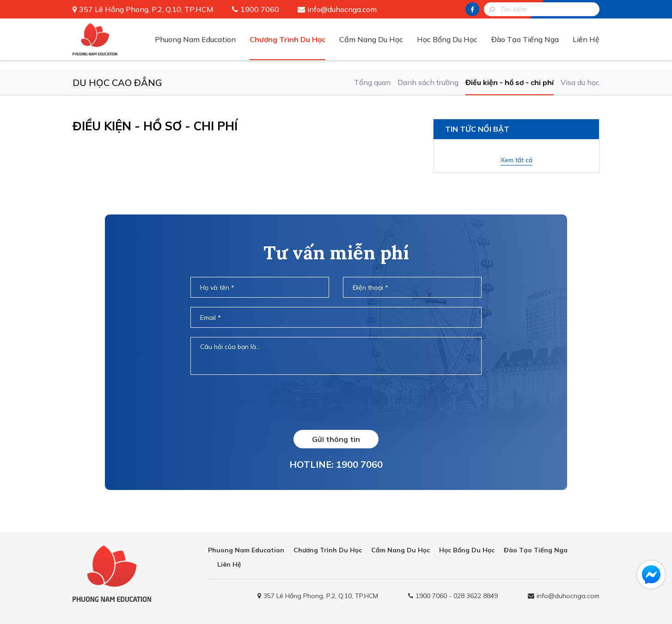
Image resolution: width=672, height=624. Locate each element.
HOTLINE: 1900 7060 (336, 464)
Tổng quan (372, 82)
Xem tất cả (516, 160)
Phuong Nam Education (195, 39)
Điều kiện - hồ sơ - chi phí (510, 82)
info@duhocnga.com (342, 9)
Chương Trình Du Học (287, 39)
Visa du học (580, 82)
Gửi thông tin (336, 439)
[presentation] (336, 402)
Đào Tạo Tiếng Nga (525, 39)
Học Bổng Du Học (447, 39)
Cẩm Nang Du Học (371, 39)
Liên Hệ (586, 39)
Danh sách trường (428, 82)
